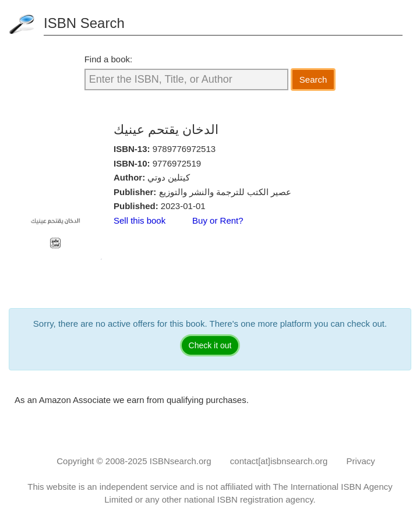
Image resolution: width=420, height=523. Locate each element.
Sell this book (140, 220)
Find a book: (109, 59)
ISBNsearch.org (181, 461)
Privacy (361, 461)
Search (313, 79)
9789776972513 (184, 149)
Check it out (210, 345)
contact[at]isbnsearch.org (279, 461)
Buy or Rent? (218, 220)
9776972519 (177, 163)
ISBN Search (84, 23)
